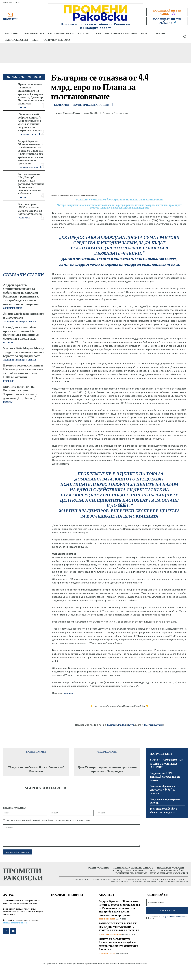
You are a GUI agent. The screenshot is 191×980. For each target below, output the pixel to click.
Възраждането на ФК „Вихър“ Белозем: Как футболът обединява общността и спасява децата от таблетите (31, 184)
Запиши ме (167, 910)
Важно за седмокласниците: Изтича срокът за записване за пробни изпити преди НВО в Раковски (23, 371)
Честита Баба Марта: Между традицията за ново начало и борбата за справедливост (24, 352)
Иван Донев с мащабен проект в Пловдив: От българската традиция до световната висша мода (21, 333)
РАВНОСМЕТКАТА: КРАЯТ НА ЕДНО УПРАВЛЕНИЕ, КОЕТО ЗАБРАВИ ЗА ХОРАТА (119, 927)
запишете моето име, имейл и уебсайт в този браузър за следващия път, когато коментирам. (48, 820)
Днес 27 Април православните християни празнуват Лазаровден (107, 769)
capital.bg (69, 693)
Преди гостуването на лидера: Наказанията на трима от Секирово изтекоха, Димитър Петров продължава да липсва (31, 94)
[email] (167, 903)
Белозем (8, 402)
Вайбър (122, 725)
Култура (24, 218)
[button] (185, 36)
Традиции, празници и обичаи (20, 322)
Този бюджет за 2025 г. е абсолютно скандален (163, 810)
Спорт (22, 107)
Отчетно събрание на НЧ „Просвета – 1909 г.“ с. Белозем (164, 789)
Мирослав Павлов (71, 113)
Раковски (8, 343)
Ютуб (131, 725)
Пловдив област (29, 134)
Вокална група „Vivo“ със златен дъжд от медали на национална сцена (30, 209)
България (62, 105)
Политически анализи (91, 105)
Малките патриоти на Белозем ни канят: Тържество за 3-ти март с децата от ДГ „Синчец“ (21, 392)
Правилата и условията (174, 917)
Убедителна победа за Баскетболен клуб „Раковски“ (36, 769)
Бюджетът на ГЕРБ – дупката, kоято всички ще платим (165, 777)
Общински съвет (29, 167)
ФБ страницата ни (153, 725)
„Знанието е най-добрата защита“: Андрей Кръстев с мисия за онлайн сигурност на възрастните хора (30, 122)
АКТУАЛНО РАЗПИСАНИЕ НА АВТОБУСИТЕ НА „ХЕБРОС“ (167, 764)
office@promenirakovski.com (15, 923)
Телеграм (112, 725)
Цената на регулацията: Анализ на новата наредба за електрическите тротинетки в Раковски (118, 944)
